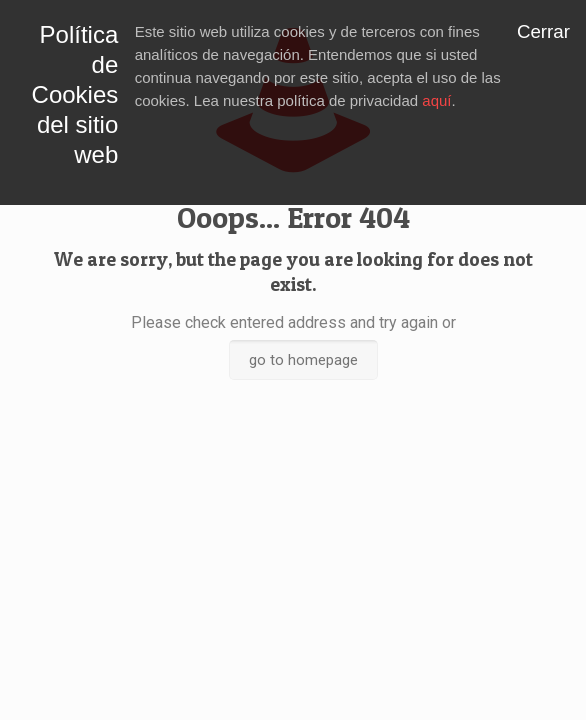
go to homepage (303, 360)
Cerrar (543, 31)
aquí (436, 100)
